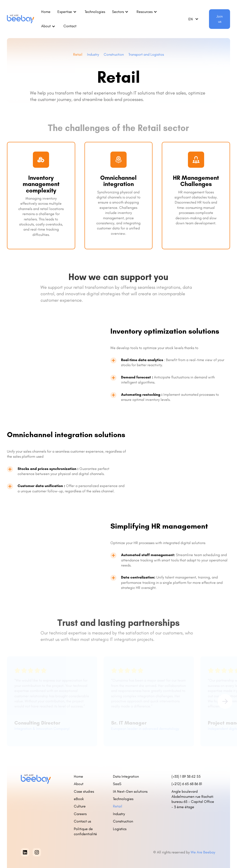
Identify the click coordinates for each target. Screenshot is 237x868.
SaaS (117, 784)
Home (46, 12)
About (79, 784)
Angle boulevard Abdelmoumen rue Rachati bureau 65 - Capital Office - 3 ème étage (193, 799)
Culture (80, 806)
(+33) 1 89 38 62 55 (186, 776)
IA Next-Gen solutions (130, 791)
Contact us (82, 821)
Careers (80, 814)
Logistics (120, 829)
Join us (220, 19)
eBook (79, 799)
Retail (78, 54)
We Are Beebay (203, 852)
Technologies (95, 12)
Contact (70, 26)
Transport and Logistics (146, 54)
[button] (68, 12)
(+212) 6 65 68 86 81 (188, 784)
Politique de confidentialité (85, 831)
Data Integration (126, 776)
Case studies (84, 791)
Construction (114, 54)
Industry (93, 54)
